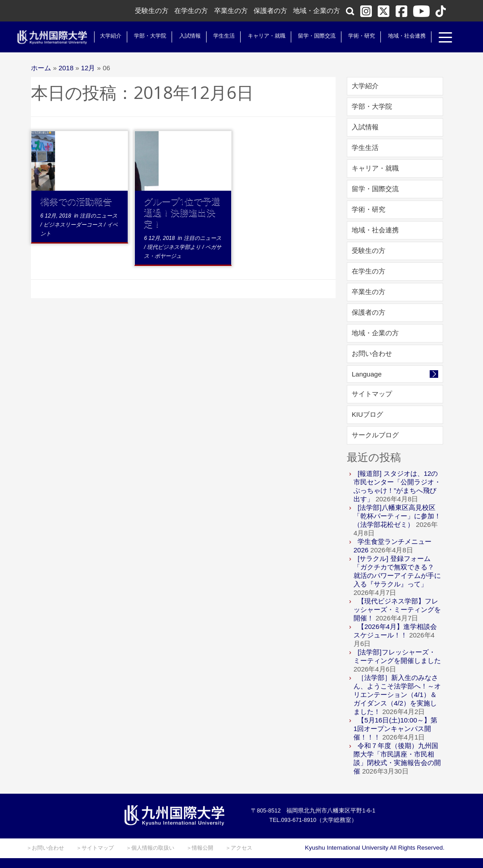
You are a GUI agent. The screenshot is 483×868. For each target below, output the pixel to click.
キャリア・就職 (259, 36)
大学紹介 (103, 36)
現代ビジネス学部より (175, 247)
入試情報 (183, 36)
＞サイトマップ (95, 848)
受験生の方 (152, 11)
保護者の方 (270, 11)
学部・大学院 (143, 36)
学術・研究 (354, 36)
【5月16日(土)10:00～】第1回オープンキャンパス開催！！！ (395, 729)
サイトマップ (372, 394)
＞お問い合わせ (45, 848)
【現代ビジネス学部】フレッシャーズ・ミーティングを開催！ (397, 609)
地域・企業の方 (317, 11)
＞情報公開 (200, 848)
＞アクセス (239, 848)
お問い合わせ (372, 353)
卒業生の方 (231, 11)
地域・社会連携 (399, 36)
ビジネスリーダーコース (74, 225)
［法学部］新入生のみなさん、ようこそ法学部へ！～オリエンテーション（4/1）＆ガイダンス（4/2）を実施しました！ (397, 695)
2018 (66, 68)
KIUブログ (367, 414)
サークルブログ (375, 435)
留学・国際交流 (310, 36)
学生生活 (217, 36)
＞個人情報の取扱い (150, 848)
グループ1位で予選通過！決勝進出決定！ (182, 212)
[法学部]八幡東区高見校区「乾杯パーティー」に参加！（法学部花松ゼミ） (397, 516)
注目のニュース (99, 216)
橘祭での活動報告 (76, 201)
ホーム (41, 68)
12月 (88, 68)
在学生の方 (191, 11)
